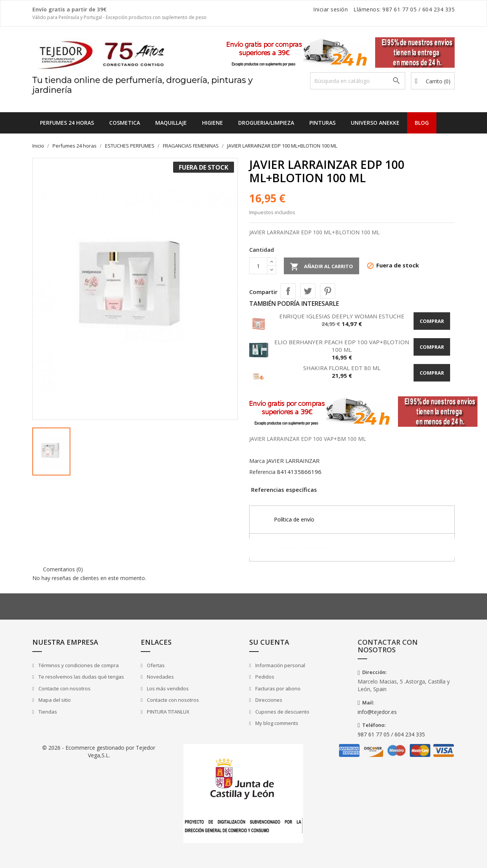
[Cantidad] (258, 266)
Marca (257, 461)
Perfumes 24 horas (67, 123)
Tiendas (47, 712)
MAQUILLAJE (171, 123)
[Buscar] (358, 81)
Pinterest (328, 291)
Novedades (160, 677)
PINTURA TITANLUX (168, 712)
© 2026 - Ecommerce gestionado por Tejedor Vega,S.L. (99, 751)
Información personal (280, 665)
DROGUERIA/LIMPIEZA (266, 123)
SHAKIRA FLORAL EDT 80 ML (342, 368)
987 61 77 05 (399, 9)
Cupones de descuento (282, 712)
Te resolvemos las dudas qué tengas (81, 677)
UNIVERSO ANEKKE (375, 123)
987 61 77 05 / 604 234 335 (391, 734)
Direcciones (268, 700)
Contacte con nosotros (64, 688)
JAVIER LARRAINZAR (293, 461)
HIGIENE (212, 123)
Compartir (288, 291)
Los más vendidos (167, 688)
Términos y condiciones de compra (78, 665)
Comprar (432, 321)
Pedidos (264, 677)
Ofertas (155, 665)
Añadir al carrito (321, 267)
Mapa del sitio (54, 700)
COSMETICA (125, 123)
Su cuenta (269, 642)
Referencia (262, 472)
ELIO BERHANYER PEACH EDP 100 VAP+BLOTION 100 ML (342, 346)
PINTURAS (322, 123)
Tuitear (308, 291)
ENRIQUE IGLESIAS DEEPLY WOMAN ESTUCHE (342, 316)
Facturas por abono (277, 688)
